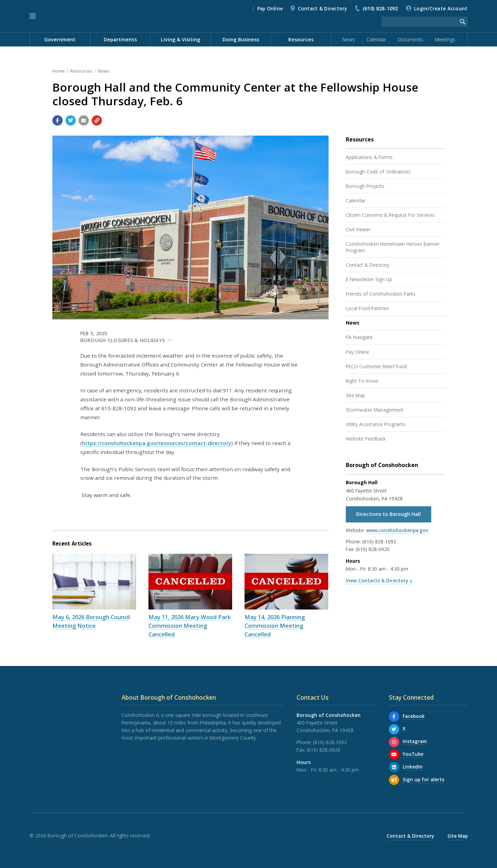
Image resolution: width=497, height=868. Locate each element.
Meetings (445, 39)
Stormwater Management (375, 410)
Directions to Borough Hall (389, 514)
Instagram (415, 741)
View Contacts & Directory (377, 580)
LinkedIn (413, 767)
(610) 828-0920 (373, 549)
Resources (81, 71)
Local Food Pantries (367, 308)
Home (59, 71)
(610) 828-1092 (380, 8)
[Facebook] (394, 717)
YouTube (413, 754)
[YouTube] (394, 754)
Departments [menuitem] (120, 39)
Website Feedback (366, 439)
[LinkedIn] (394, 767)
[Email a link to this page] (84, 120)
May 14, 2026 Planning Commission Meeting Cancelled (275, 626)
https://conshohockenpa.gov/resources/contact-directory (157, 443)
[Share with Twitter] (71, 120)
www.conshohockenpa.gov (397, 530)
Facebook (414, 716)
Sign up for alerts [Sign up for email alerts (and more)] (423, 779)
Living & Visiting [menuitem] (180, 39)
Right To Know (362, 381)
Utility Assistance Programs (376, 424)
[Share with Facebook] (58, 120)
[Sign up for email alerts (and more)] (394, 780)
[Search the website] (420, 22)
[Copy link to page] (97, 120)
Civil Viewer (358, 229)
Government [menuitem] (60, 39)
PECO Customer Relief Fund (376, 366)
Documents (411, 39)
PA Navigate (359, 337)
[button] (33, 16)
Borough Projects (365, 186)
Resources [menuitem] (301, 39)
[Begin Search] (463, 22)
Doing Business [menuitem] (241, 39)
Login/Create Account (441, 8)
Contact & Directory (323, 8)
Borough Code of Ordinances (378, 172)
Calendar (376, 39)
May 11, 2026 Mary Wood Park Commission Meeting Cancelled (190, 626)
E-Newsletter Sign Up (369, 279)
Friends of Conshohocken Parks (381, 294)
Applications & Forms (369, 157)
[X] (394, 729)
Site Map (355, 395)
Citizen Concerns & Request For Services (390, 215)
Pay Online (270, 8)
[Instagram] (394, 742)
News (349, 39)
